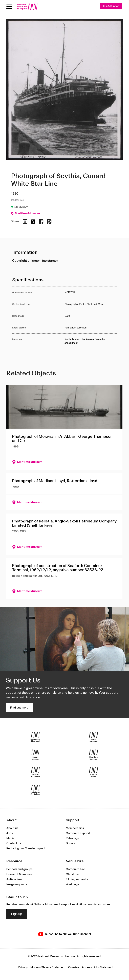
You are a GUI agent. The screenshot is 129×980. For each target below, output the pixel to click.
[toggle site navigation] (9, 7)
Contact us (14, 844)
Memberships (75, 828)
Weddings (72, 884)
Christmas (73, 874)
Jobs (10, 833)
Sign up (17, 914)
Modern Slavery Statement (48, 967)
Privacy (23, 967)
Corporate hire (75, 869)
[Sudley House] (94, 772)
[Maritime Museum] (94, 755)
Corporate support (78, 833)
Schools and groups (19, 869)
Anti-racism (14, 879)
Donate (71, 844)
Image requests (17, 884)
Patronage (73, 838)
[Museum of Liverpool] (35, 737)
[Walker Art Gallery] (35, 772)
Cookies (74, 967)
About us (12, 828)
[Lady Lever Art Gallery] (35, 790)
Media (10, 838)
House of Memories (19, 874)
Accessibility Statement (98, 967)
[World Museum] (94, 737)
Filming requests (77, 879)
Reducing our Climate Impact (26, 849)
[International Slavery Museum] (35, 755)
